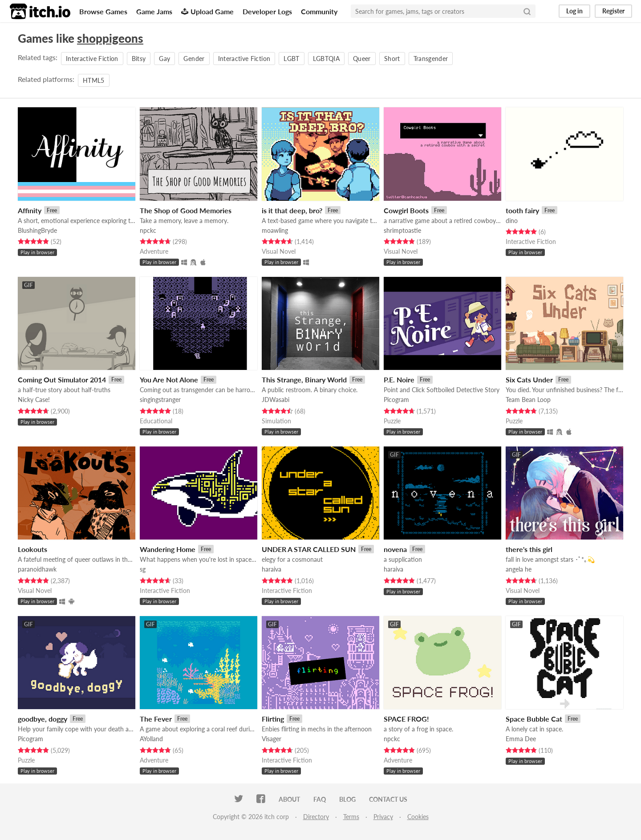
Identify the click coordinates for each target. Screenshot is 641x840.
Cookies (418, 817)
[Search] (527, 11)
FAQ (320, 799)
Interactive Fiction (92, 59)
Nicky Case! (34, 400)
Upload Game (207, 11)
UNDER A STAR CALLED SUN (309, 549)
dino (512, 221)
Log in (574, 11)
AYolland (151, 739)
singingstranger (160, 400)
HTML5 (94, 80)
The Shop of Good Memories (186, 210)
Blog (347, 799)
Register (613, 11)
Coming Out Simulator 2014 (62, 379)
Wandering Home (168, 549)
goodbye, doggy (43, 719)
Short (392, 59)
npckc (148, 230)
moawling (275, 230)
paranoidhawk (37, 569)
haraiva (272, 569)
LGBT (291, 59)
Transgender (431, 59)
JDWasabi (276, 400)
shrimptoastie (402, 230)
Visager (272, 739)
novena (395, 549)
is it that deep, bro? (292, 210)
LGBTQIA (326, 59)
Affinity (30, 210)
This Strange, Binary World (304, 379)
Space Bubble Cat (534, 719)
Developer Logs (267, 11)
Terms (351, 817)
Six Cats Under (529, 379)
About (289, 799)
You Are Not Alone (169, 379)
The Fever (156, 719)
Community (319, 11)
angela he (519, 569)
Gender (194, 59)
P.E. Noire (399, 379)
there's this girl (529, 549)
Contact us (388, 799)
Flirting (273, 719)
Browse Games (103, 11)
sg (143, 569)
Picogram (396, 400)
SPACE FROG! (406, 719)
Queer (362, 59)
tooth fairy (522, 210)
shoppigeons (110, 38)
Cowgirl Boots (406, 210)
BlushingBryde (37, 230)
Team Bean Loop (528, 400)
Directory (316, 817)
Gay (164, 59)
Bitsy (139, 59)
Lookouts (32, 549)
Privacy (383, 817)
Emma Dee (521, 739)
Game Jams (154, 11)
